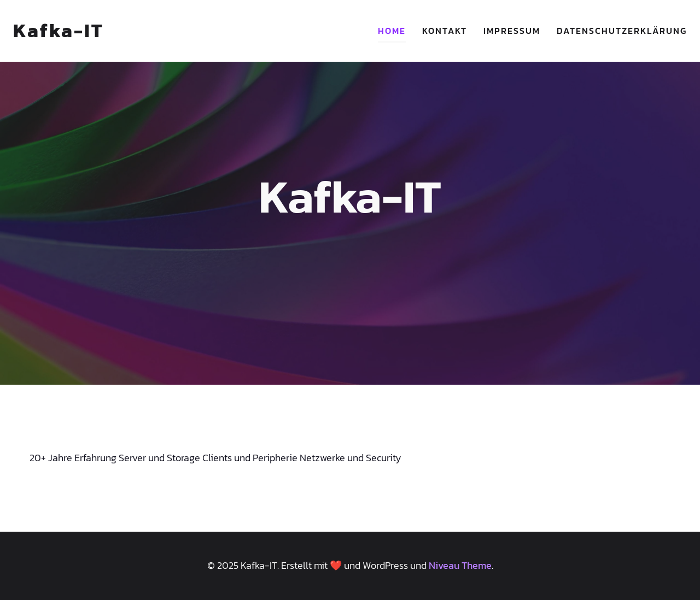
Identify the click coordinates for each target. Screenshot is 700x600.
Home (392, 31)
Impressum (512, 31)
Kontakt (445, 31)
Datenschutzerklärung (622, 31)
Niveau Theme (460, 565)
